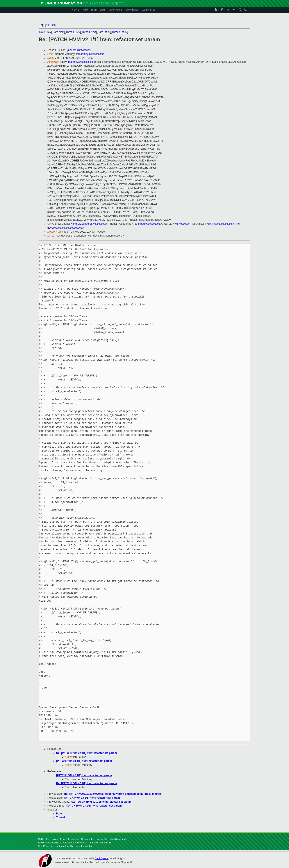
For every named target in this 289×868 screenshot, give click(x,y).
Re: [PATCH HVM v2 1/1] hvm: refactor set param (87, 753)
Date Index (104, 32)
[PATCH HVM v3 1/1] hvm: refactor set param (84, 761)
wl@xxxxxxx (182, 224)
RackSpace (101, 858)
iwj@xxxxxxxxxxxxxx (220, 224)
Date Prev (45, 32)
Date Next (58, 32)
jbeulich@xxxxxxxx (79, 50)
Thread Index (120, 32)
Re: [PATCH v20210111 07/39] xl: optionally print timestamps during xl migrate (113, 794)
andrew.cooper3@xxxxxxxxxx (90, 224)
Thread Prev (73, 32)
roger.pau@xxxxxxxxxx (147, 224)
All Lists (50, 25)
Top (41, 25)
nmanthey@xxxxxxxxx (90, 54)
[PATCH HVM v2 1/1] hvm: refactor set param (84, 775)
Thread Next (89, 32)
